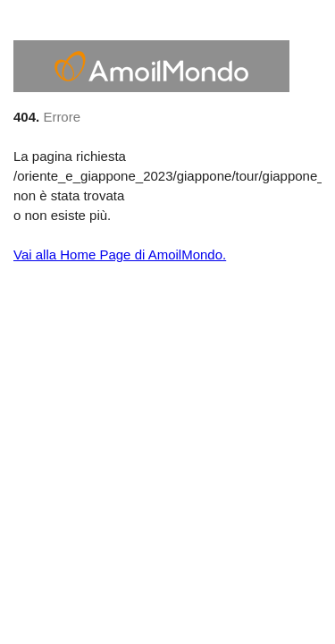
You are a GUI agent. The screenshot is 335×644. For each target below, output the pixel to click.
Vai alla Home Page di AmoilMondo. (120, 254)
